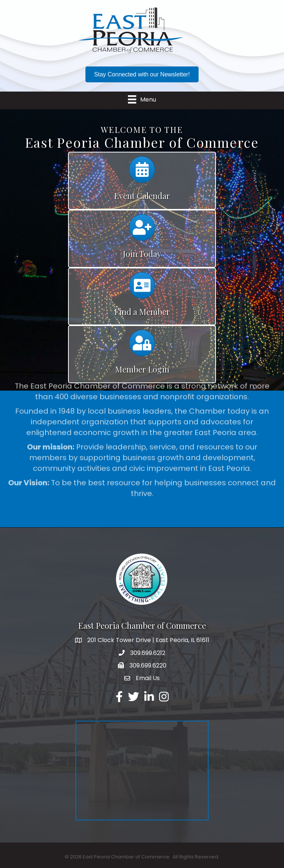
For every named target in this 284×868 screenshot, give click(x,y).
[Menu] (142, 99)
